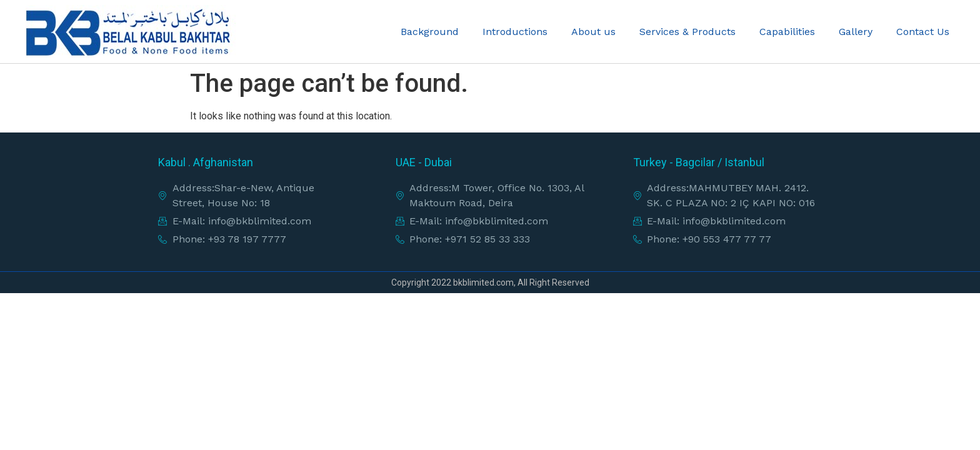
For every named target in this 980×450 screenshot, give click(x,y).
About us (593, 32)
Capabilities (787, 32)
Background (430, 32)
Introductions (515, 32)
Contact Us (923, 32)
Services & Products (687, 32)
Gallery (856, 32)
